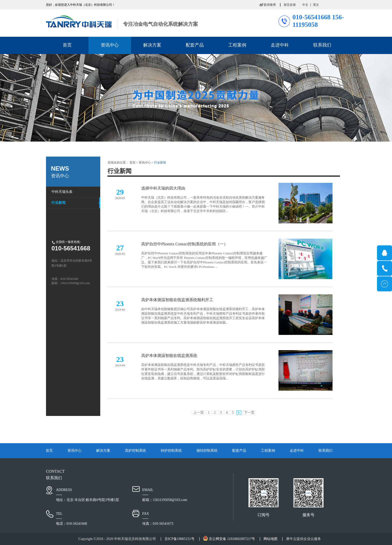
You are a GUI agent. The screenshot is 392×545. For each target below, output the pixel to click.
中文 (305, 5)
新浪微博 (270, 5)
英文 (316, 5)
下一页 (249, 413)
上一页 (198, 413)
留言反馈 (290, 5)
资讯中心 (145, 163)
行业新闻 (160, 163)
